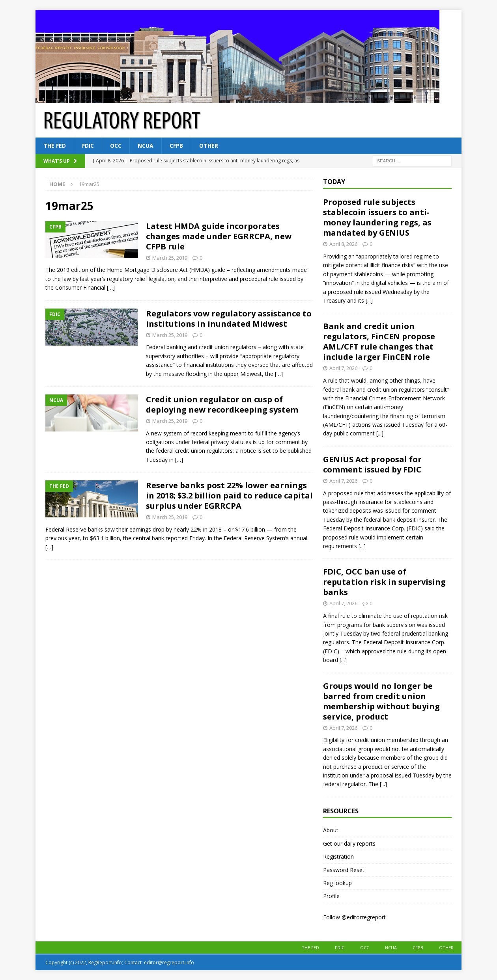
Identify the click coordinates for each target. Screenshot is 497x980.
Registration (338, 856)
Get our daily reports (349, 843)
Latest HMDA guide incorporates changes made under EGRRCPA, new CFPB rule (219, 236)
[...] (369, 300)
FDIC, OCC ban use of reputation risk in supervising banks (384, 582)
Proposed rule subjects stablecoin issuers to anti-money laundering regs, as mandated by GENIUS (377, 217)
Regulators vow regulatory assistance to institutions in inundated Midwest (229, 319)
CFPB (176, 146)
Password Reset (344, 870)
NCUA (146, 146)
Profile (331, 896)
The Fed (55, 146)
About (331, 830)
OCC (116, 146)
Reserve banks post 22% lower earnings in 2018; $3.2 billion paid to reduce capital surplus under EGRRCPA (229, 496)
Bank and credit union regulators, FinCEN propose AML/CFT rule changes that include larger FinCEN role (379, 341)
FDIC (88, 146)
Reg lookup (337, 883)
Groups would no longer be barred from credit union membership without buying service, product (381, 701)
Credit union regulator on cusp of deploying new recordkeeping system (222, 404)
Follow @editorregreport (354, 917)
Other (209, 146)
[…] (111, 287)
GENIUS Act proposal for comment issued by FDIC (372, 464)
